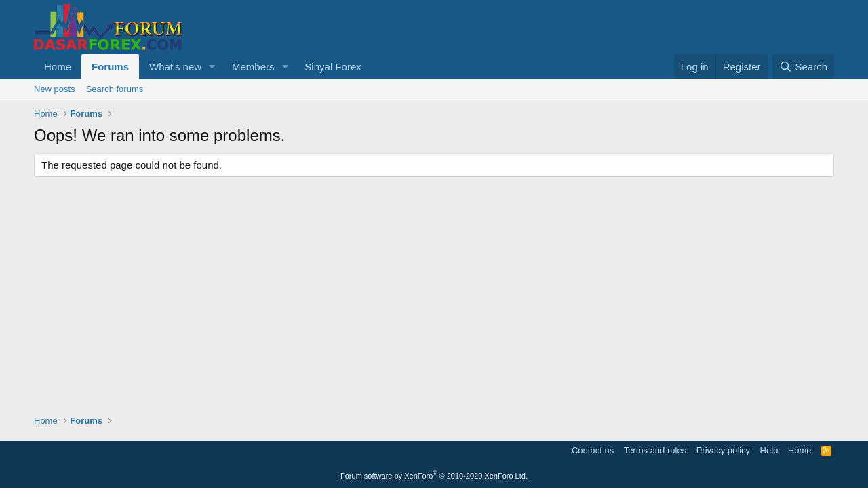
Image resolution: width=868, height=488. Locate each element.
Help (769, 450)
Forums (110, 67)
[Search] (803, 67)
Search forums (115, 89)
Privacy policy (723, 450)
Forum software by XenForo (434, 476)
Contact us (593, 450)
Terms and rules (655, 450)
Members (253, 67)
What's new (175, 67)
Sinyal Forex (333, 67)
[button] (212, 67)
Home (58, 67)
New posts (55, 89)
